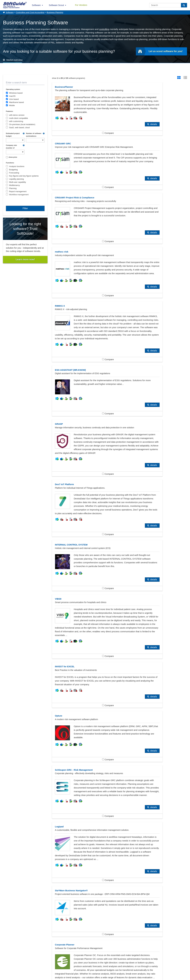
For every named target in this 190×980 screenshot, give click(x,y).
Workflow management (19, 195)
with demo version (17, 115)
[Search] (184, 5)
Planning (13, 188)
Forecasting (14, 173)
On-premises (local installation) (22, 124)
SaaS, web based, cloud (19, 128)
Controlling (13, 922)
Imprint (6, 965)
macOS (12, 96)
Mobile (12, 105)
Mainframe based (17, 102)
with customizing (16, 121)
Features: (10, 111)
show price (13, 157)
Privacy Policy (110, 977)
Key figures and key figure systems (24, 176)
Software (36, 5)
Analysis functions (17, 166)
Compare (86, 148)
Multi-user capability (18, 182)
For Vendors (81, 5)
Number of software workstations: (34, 135)
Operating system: (13, 89)
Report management (18, 191)
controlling (104, 29)
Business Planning (55, 12)
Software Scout (56, 5)
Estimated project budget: (13, 135)
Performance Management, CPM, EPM (87, 922)
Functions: (10, 163)
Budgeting (14, 170)
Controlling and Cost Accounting (30, 12)
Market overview (14, 60)
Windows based (16, 93)
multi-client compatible (19, 118)
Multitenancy (15, 185)
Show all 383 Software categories (95, 934)
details (109, 139)
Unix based (14, 99)
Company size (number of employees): (11, 147)
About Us (7, 962)
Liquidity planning (17, 179)
